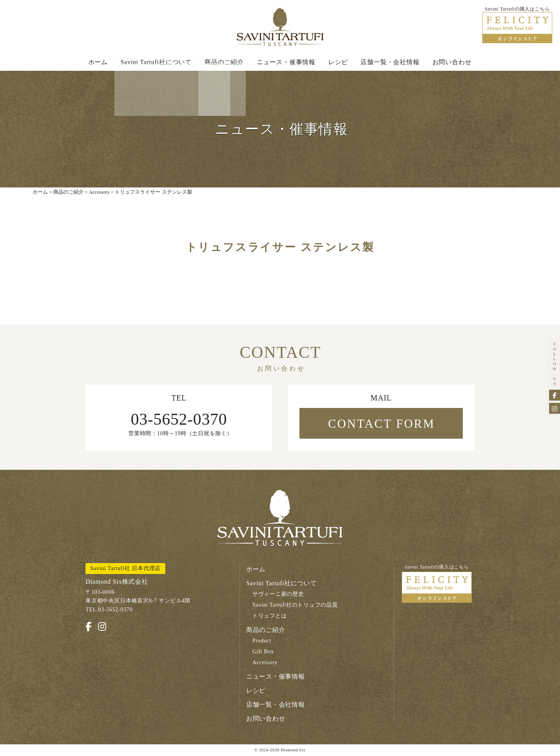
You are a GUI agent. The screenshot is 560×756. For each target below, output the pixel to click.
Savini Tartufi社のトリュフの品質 (295, 606)
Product (262, 642)
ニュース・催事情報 (286, 63)
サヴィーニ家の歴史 (278, 595)
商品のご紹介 (224, 63)
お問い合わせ (452, 63)
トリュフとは (270, 617)
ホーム (98, 63)
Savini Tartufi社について (156, 63)
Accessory (265, 664)
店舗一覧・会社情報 (390, 63)
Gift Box (263, 653)
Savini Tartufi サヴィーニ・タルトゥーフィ (280, 28)
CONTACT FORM (381, 425)
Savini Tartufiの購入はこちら (437, 585)
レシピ (338, 63)
